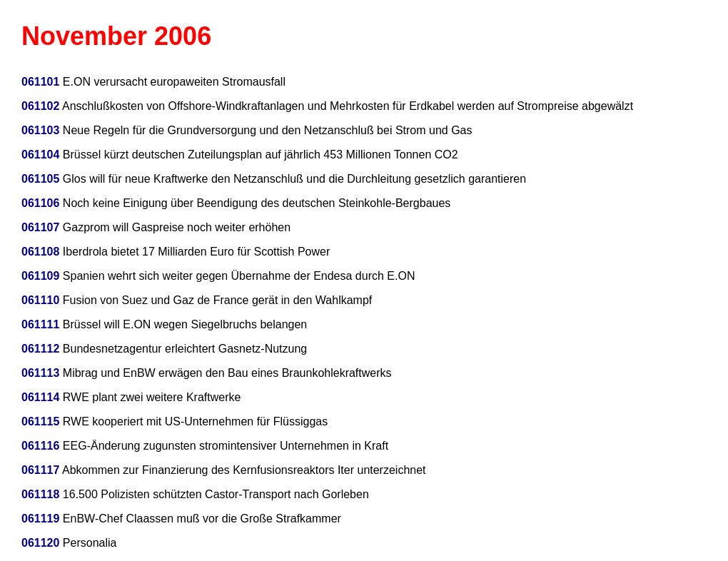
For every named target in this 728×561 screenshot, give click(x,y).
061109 (40, 276)
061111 (40, 324)
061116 (40, 446)
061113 (40, 373)
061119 (40, 519)
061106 (40, 203)
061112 (40, 349)
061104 (40, 155)
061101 (40, 82)
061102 (40, 106)
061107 (40, 227)
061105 (40, 179)
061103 (40, 130)
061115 (40, 421)
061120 (40, 543)
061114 (40, 397)
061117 (40, 470)
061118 (40, 494)
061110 (40, 300)
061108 (40, 252)
